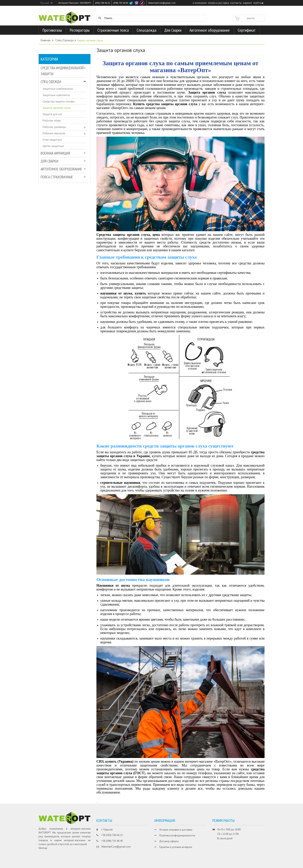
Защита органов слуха (57, 108)
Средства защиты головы (59, 102)
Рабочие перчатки (54, 133)
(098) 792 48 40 (124, 3)
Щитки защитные (53, 146)
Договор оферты (169, 841)
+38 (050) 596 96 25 (112, 835)
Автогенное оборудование (61, 169)
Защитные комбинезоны (58, 89)
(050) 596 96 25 (103, 3)
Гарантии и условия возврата (176, 847)
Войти (258, 3)
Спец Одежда (51, 82)
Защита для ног (52, 114)
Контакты (236, 3)
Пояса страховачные (57, 177)
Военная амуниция (55, 153)
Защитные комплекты (56, 95)
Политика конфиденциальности (177, 835)
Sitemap (43, 848)
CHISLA (250, 865)
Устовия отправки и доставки (176, 830)
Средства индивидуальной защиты (62, 71)
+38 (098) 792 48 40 (112, 841)
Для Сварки (49, 161)
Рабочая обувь (52, 121)
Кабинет (248, 3)
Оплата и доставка (218, 3)
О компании (200, 3)
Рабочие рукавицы (54, 127)
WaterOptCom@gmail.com (166, 3)
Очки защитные (52, 140)
